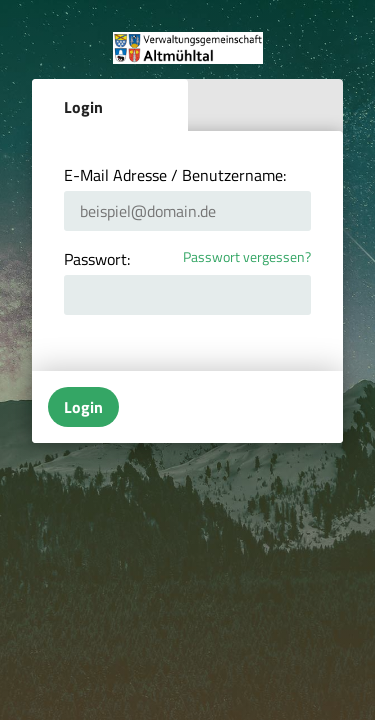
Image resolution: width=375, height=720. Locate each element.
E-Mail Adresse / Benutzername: (175, 175)
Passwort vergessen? (247, 257)
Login (83, 107)
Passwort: (97, 259)
